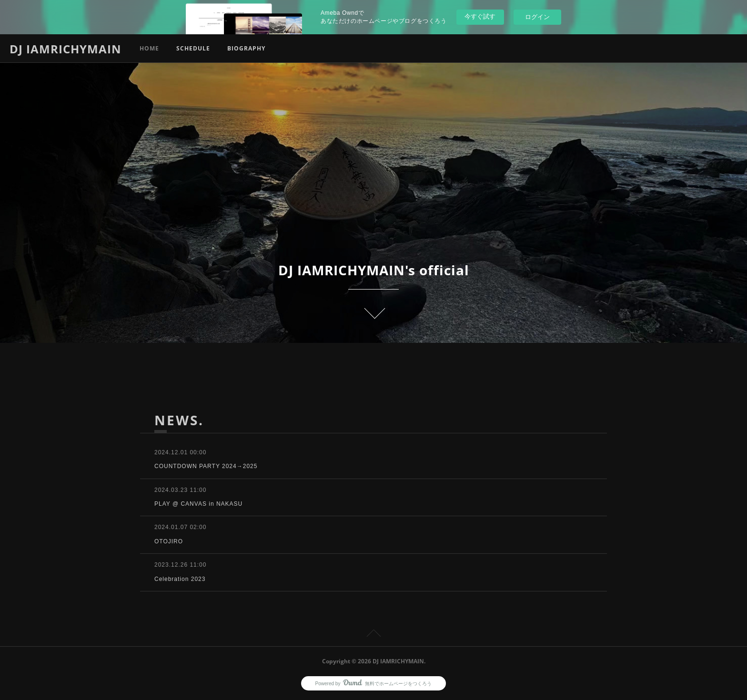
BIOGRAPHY (246, 48)
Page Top (373, 635)
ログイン (537, 17)
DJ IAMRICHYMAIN (66, 49)
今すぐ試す (480, 16)
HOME (149, 48)
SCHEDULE (193, 48)
